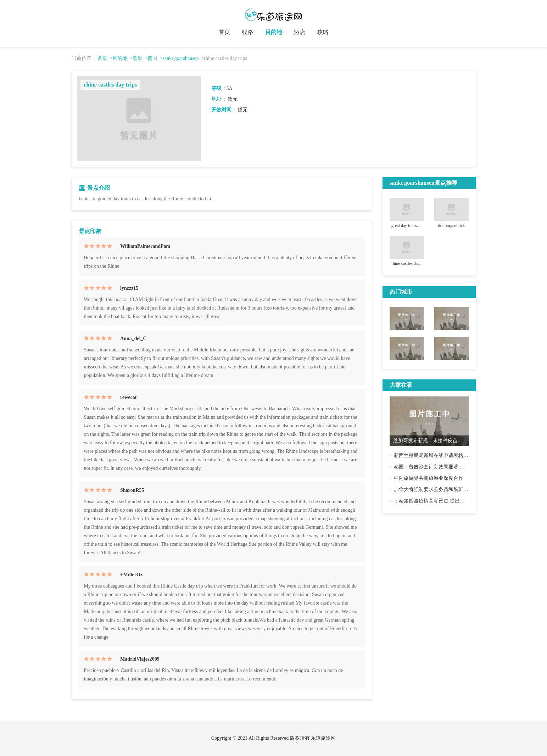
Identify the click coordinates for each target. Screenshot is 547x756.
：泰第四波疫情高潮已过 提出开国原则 (437, 501)
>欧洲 (136, 58)
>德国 (151, 58)
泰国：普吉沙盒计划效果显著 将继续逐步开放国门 (449, 467)
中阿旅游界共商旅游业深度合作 (429, 478)
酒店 (300, 32)
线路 (247, 32)
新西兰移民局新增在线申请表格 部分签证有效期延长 (452, 455)
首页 (224, 32)
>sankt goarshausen (179, 58)
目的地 (274, 32)
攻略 (323, 32)
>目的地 (119, 58)
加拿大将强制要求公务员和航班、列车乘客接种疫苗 (451, 490)
